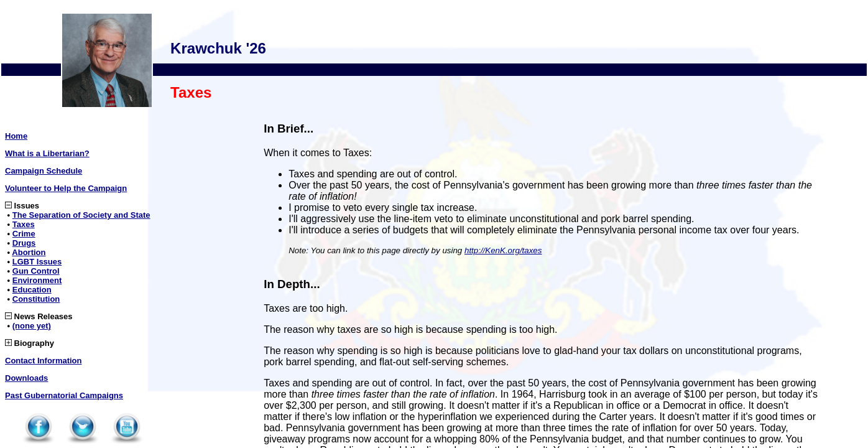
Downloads (26, 378)
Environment (37, 280)
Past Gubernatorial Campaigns (64, 395)
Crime (24, 234)
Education (32, 290)
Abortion (29, 252)
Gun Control (36, 271)
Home (16, 136)
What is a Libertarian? (47, 153)
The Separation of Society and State (81, 215)
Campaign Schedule (44, 171)
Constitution (36, 299)
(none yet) (32, 326)
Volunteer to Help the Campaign (66, 188)
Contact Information (44, 361)
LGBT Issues (37, 262)
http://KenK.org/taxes (503, 250)
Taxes (24, 224)
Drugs (24, 243)
